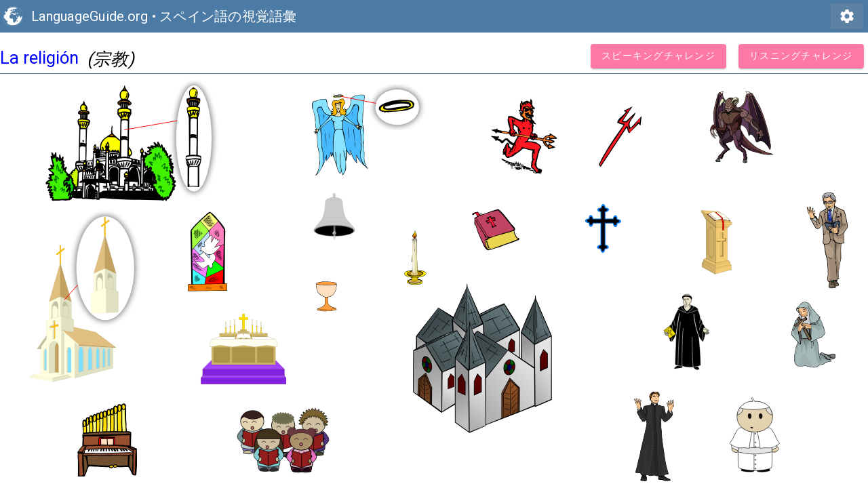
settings (847, 16)
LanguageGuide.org (90, 16)
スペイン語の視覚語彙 (228, 16)
